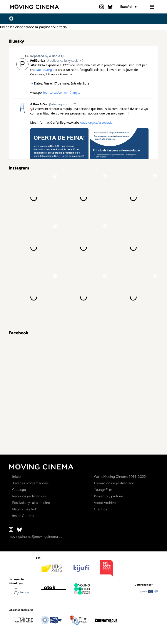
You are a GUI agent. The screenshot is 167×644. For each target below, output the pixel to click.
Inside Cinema (23, 516)
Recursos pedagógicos (29, 496)
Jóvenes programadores (30, 483)
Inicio (11, 19)
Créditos (100, 509)
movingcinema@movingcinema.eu (36, 537)
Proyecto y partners (109, 496)
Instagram (102, 7)
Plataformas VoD (25, 509)
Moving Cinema (34, 7)
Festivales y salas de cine (31, 503)
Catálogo (19, 490)
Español (129, 7)
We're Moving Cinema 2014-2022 (120, 477)
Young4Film (103, 490)
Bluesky (110, 7)
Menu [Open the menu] (152, 7)
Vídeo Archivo (105, 503)
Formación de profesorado (114, 483)
